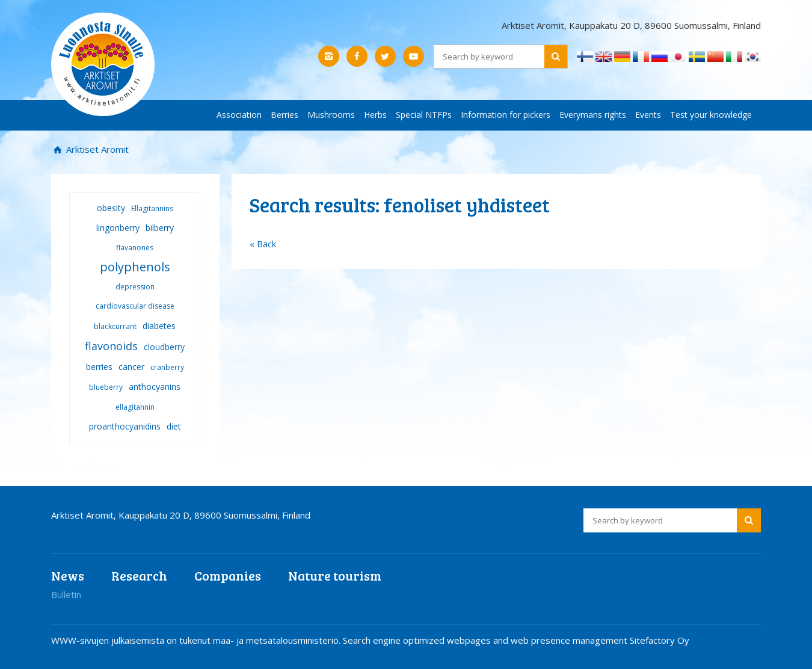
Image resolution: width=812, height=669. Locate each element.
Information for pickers (506, 115)
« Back (263, 244)
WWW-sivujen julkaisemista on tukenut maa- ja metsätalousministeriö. (197, 640)
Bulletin (66, 594)
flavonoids (111, 346)
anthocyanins (155, 387)
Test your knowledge (711, 115)
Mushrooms (331, 115)
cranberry (167, 367)
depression (135, 287)
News (68, 575)
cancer (131, 367)
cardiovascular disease (135, 306)
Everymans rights (593, 115)
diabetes (159, 326)
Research (139, 575)
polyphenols (135, 267)
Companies (228, 575)
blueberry (106, 387)
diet (174, 426)
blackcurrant (115, 326)
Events (648, 115)
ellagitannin (135, 407)
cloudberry (164, 347)
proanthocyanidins (125, 426)
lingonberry (118, 228)
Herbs (375, 115)
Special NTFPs (424, 115)
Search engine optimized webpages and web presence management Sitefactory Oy (516, 640)
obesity (111, 208)
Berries (285, 115)
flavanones (135, 248)
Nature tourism (335, 575)
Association (239, 115)
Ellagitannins (152, 208)
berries (99, 367)
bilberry (160, 228)
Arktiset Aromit (96, 149)
